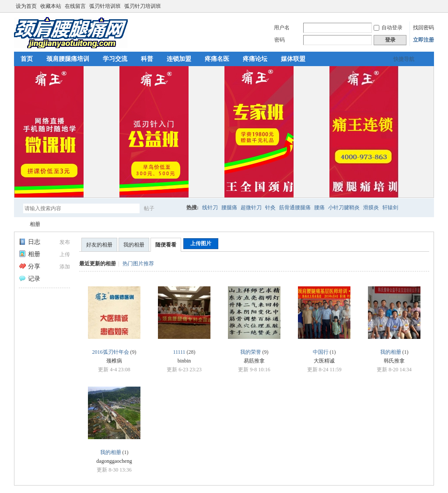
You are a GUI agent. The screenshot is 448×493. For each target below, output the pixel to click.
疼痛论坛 (255, 59)
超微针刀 (251, 208)
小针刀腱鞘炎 (344, 208)
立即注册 (423, 40)
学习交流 (115, 59)
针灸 (270, 208)
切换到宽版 (429, 6)
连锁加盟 (179, 59)
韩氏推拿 (394, 361)
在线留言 (75, 6)
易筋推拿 (254, 361)
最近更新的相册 (98, 264)
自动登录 (388, 28)
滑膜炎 (371, 208)
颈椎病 (114, 361)
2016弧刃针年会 (111, 352)
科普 (147, 59)
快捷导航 (404, 59)
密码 (280, 40)
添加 (65, 267)
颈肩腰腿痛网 (17, 224)
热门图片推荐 (138, 264)
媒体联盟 (293, 59)
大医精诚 (324, 361)
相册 (35, 224)
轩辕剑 (390, 208)
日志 (30, 242)
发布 (65, 242)
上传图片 (201, 243)
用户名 (282, 28)
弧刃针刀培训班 (143, 6)
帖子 (149, 208)
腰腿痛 (229, 208)
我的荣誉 (251, 352)
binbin (184, 361)
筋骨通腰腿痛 (295, 208)
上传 (65, 254)
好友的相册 (99, 245)
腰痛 (319, 208)
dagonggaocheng (114, 461)
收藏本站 (51, 6)
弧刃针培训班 (105, 6)
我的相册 (134, 245)
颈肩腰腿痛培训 (68, 59)
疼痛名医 (217, 59)
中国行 (321, 352)
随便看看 (166, 245)
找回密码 (423, 28)
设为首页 (26, 6)
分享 (30, 266)
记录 (30, 279)
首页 (27, 59)
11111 (179, 352)
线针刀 (210, 208)
